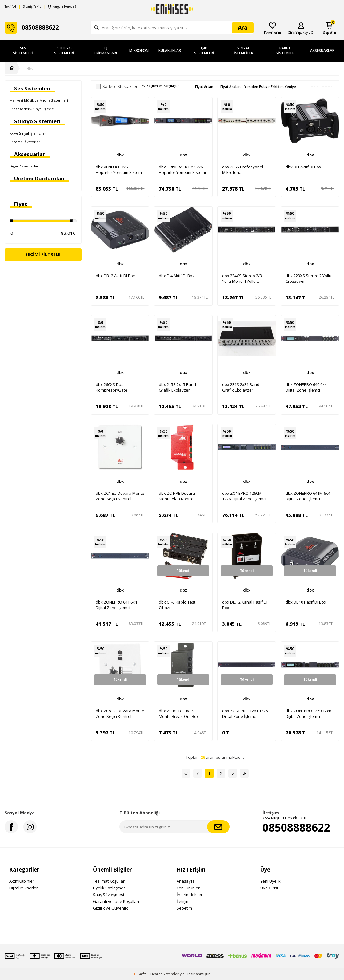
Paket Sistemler (285, 51)
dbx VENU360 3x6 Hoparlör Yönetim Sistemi (119, 170)
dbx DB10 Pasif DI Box (306, 602)
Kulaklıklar (170, 51)
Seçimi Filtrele (43, 254)
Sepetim (184, 908)
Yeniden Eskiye (257, 87)
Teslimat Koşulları (109, 881)
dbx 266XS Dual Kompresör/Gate (112, 387)
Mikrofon (139, 51)
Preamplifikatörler (25, 142)
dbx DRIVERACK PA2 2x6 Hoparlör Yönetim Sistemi (182, 170)
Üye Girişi (269, 888)
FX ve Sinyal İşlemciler (28, 133)
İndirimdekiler (190, 895)
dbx (30, 69)
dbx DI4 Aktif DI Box (177, 276)
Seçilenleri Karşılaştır (160, 86)
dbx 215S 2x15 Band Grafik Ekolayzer (177, 387)
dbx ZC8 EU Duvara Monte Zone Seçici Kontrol (120, 714)
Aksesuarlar (322, 51)
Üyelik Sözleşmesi (110, 888)
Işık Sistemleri (204, 51)
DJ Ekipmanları (105, 51)
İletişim (183, 901)
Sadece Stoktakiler (117, 87)
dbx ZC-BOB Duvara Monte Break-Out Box (179, 714)
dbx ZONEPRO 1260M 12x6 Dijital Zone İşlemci (244, 496)
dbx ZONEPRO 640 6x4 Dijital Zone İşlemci (306, 387)
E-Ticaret (154, 974)
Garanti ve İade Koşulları (116, 901)
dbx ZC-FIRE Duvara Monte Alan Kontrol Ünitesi (177, 496)
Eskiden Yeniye (283, 87)
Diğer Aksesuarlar (24, 166)
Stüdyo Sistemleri (64, 51)
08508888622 (296, 827)
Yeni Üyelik (270, 881)
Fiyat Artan (204, 87)
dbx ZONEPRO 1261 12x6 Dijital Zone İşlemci (245, 714)
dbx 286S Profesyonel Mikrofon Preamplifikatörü (243, 170)
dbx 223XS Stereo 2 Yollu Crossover (308, 278)
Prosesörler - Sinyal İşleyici (32, 109)
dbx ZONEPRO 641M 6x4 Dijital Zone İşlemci (308, 496)
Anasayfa (186, 881)
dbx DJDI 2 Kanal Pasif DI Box (245, 605)
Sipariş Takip (32, 7)
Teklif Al (10, 7)
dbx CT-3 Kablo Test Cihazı (177, 605)
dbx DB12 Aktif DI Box (115, 276)
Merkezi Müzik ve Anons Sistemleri (39, 100)
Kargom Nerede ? (62, 7)
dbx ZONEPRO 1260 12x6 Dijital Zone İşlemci (308, 714)
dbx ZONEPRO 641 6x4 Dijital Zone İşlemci (116, 605)
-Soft (140, 974)
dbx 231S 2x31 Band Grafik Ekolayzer (241, 387)
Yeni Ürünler (188, 888)
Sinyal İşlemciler (244, 51)
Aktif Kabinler (22, 881)
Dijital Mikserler (24, 888)
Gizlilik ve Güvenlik (110, 908)
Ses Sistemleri (23, 51)
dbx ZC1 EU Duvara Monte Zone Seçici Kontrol (120, 496)
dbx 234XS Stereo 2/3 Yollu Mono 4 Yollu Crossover (242, 278)
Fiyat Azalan (230, 87)
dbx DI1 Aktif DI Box (303, 167)
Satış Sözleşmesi (108, 895)
